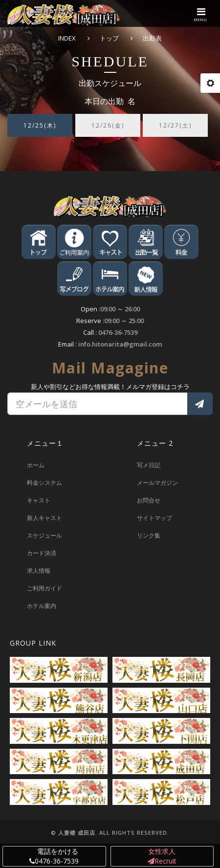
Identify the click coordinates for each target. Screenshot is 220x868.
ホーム (36, 465)
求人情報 (39, 571)
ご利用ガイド (44, 588)
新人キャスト (44, 518)
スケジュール (44, 535)
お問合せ (149, 500)
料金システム (44, 483)
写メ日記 (149, 465)
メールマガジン (157, 483)
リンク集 (149, 535)
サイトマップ (154, 518)
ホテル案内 (42, 606)
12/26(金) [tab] (108, 125)
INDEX (67, 38)
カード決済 (42, 553)
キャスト (39, 500)
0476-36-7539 (118, 332)
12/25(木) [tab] (40, 125)
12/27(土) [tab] (175, 125)
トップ (109, 38)
